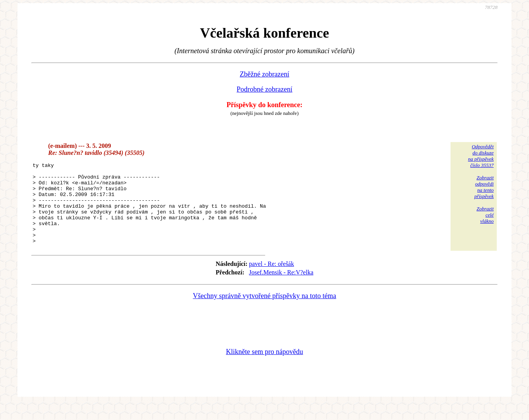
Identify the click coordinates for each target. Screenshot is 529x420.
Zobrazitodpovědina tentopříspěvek (484, 187)
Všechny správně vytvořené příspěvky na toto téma (265, 312)
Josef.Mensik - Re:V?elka (281, 289)
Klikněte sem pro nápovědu (264, 368)
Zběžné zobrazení (264, 74)
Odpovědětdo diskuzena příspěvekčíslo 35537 (481, 156)
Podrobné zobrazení (264, 89)
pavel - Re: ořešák (271, 280)
